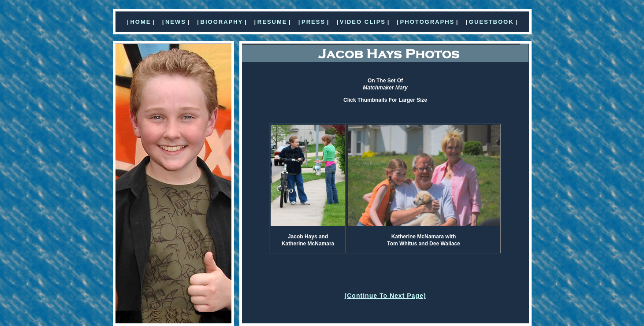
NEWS (176, 22)
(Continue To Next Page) (385, 296)
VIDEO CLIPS (363, 22)
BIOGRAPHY (222, 22)
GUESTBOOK (491, 22)
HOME (140, 22)
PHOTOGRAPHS (428, 22)
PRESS (313, 22)
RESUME (272, 22)
